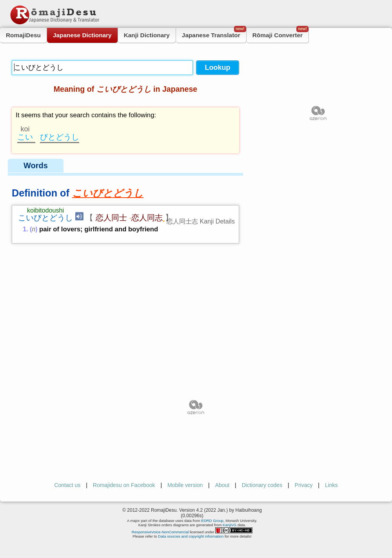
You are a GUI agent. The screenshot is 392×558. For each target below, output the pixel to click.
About (222, 485)
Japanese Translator (214, 33)
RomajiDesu (23, 35)
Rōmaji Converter (280, 33)
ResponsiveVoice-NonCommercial (160, 532)
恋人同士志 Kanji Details (201, 221)
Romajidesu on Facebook (124, 485)
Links (331, 485)
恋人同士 (111, 218)
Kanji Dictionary (147, 35)
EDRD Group (212, 521)
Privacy (304, 485)
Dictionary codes (262, 485)
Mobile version (185, 485)
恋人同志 (147, 218)
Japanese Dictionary (82, 35)
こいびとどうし (45, 218)
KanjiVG (230, 525)
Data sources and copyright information (191, 536)
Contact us (67, 485)
